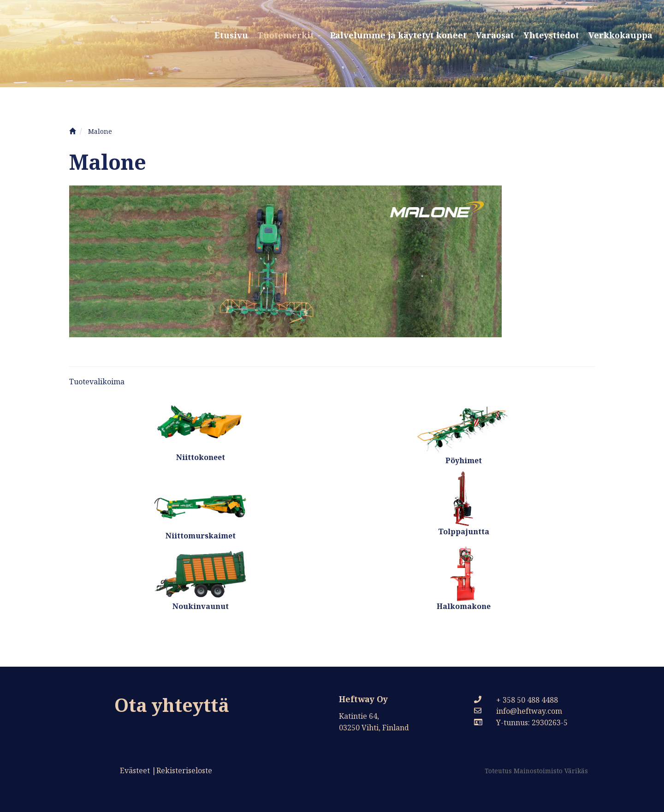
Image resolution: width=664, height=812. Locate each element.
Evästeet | (138, 770)
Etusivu (231, 35)
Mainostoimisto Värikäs (551, 771)
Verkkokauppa (620, 35)
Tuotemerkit (289, 35)
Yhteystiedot (551, 35)
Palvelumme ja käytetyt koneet (398, 35)
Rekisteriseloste (184, 770)
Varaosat (495, 35)
